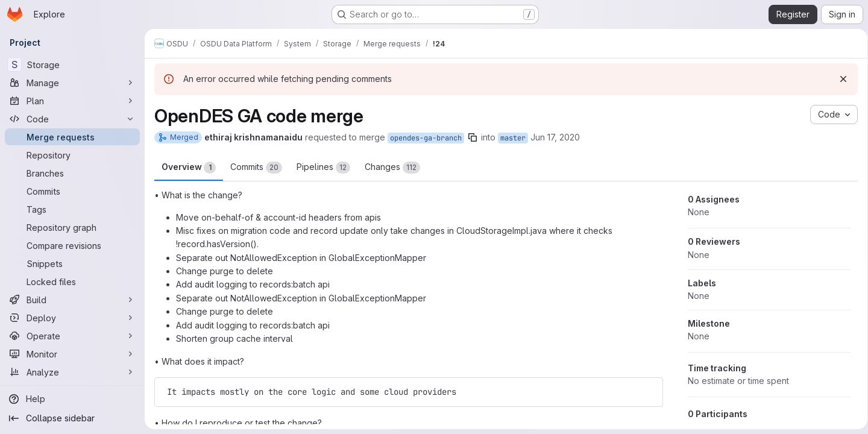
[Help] (72, 399)
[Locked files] (72, 281)
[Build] (72, 300)
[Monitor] (72, 354)
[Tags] (72, 209)
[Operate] (72, 336)
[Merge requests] (72, 137)
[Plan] (72, 101)
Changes (392, 168)
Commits (256, 168)
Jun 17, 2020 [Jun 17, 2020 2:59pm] (555, 137)
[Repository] (72, 155)
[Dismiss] (839, 79)
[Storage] (72, 64)
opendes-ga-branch (426, 138)
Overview (189, 168)
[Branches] (72, 173)
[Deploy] (72, 318)
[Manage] (72, 83)
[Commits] (72, 191)
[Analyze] (72, 372)
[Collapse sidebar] (72, 418)
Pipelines (323, 168)
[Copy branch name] (473, 137)
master (513, 138)
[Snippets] (72, 263)
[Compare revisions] (72, 245)
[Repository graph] (72, 227)
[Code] (72, 119)
